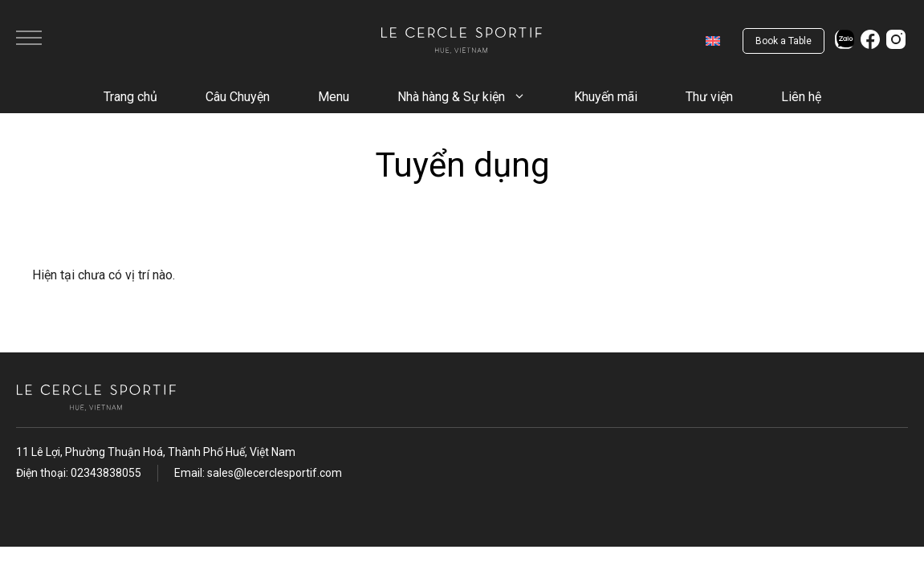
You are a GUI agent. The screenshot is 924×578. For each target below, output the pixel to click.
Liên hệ (801, 97)
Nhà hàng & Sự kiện (474, 97)
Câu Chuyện (238, 97)
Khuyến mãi (606, 97)
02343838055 (106, 473)
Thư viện (709, 97)
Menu (334, 97)
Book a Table (784, 41)
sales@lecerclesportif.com (275, 473)
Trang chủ (130, 97)
